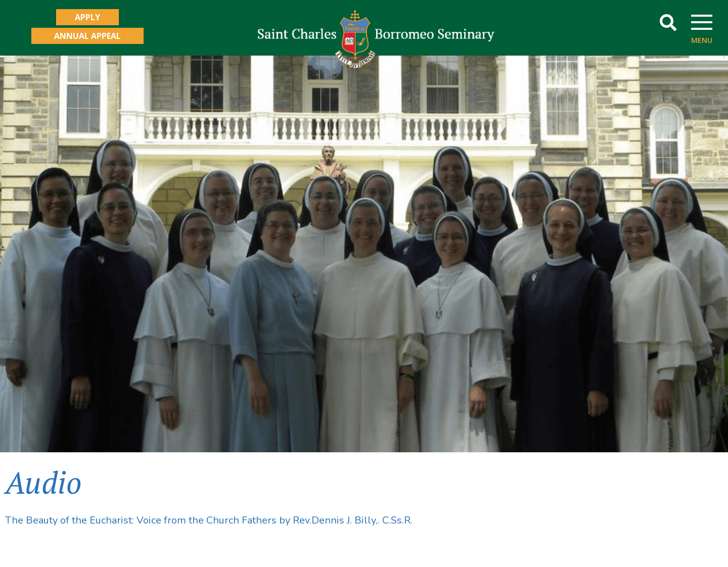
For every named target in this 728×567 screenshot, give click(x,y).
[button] (668, 22)
